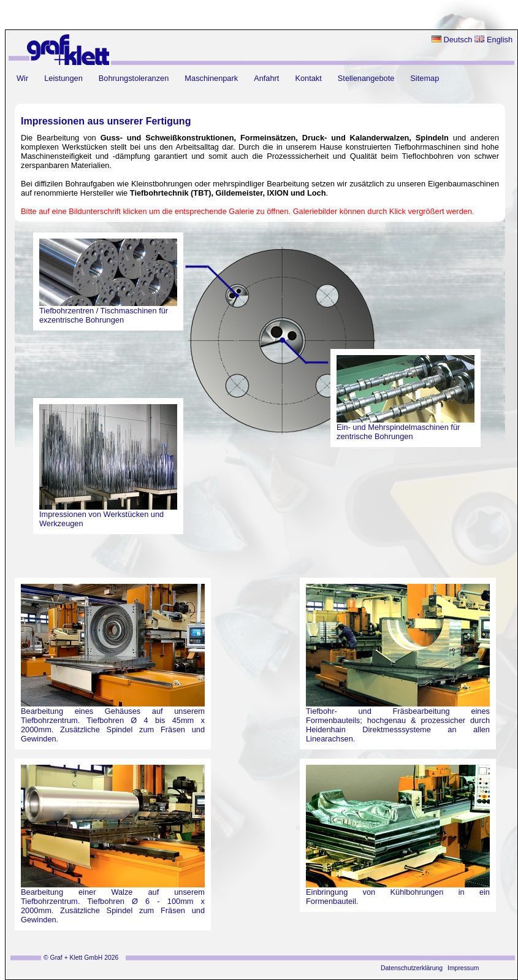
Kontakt (308, 78)
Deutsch (452, 40)
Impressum (463, 968)
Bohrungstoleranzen (134, 78)
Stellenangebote (366, 78)
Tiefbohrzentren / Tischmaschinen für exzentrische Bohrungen (104, 315)
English (493, 40)
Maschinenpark (211, 78)
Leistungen (63, 78)
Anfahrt (266, 78)
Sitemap (425, 78)
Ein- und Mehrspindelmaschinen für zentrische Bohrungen (398, 432)
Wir (22, 78)
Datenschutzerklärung (412, 968)
